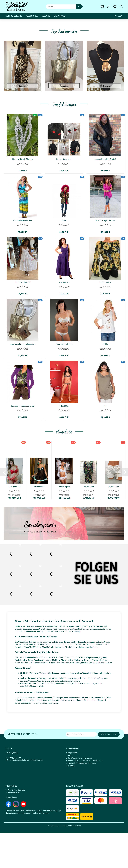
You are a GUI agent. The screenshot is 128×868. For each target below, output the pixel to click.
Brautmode (59, 16)
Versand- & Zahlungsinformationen (82, 800)
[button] (103, 7)
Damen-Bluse (105, 319)
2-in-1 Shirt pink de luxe (105, 257)
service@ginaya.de (13, 794)
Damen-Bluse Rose (64, 196)
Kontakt (71, 802)
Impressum (73, 789)
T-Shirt (105, 381)
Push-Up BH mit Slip (64, 381)
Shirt (105, 443)
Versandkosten (49, 847)
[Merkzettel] (115, 7)
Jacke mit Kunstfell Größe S (105, 196)
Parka (64, 257)
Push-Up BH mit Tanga (14, 523)
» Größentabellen (13, 829)
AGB (70, 792)
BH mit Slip (64, 443)
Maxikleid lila (64, 319)
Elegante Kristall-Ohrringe (23, 196)
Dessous (46, 16)
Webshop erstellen (55, 862)
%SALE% (119, 16)
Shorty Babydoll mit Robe (64, 523)
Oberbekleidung (14, 16)
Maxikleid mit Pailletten (23, 257)
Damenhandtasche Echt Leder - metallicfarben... (23, 381)
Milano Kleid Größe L (89, 523)
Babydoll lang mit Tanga (39, 523)
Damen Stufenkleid (22, 319)
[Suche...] (79, 7)
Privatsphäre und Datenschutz (80, 795)
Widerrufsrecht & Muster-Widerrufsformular (86, 797)
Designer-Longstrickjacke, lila (22, 443)
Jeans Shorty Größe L (114, 523)
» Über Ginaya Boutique (15, 827)
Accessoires (32, 16)
